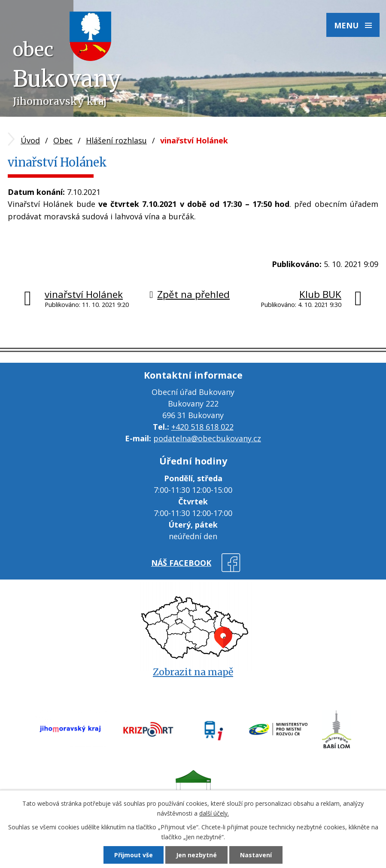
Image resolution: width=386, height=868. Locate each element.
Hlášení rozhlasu (116, 140)
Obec (63, 140)
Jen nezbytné (196, 855)
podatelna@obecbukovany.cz (207, 438)
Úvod (30, 140)
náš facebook (181, 563)
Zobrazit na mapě (193, 672)
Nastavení (256, 855)
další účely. (214, 813)
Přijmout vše (134, 855)
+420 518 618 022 (202, 427)
